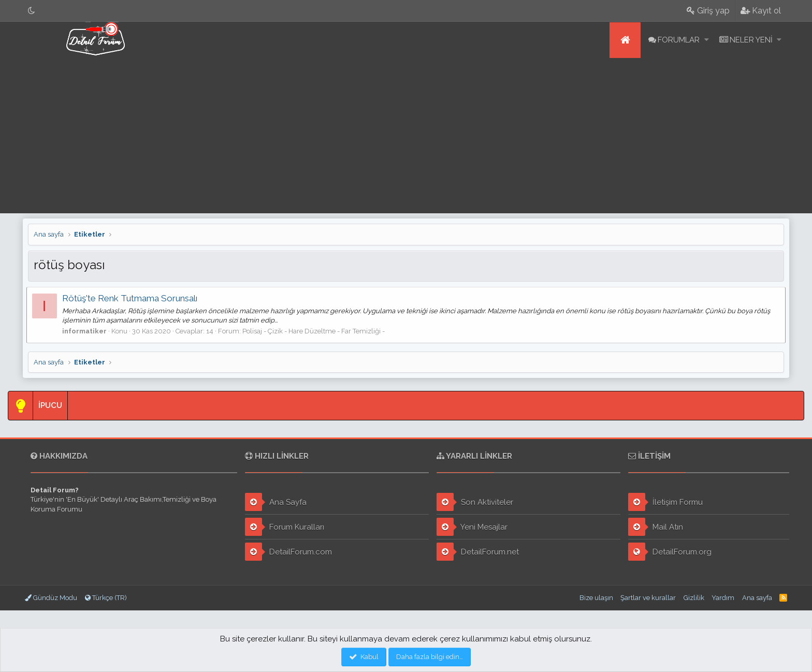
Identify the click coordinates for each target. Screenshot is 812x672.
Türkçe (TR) (106, 598)
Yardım (723, 598)
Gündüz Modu (51, 598)
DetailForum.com (288, 552)
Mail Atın (656, 527)
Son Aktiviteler (475, 502)
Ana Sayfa (276, 502)
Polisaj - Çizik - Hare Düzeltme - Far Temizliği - (315, 331)
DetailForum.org (670, 552)
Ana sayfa (625, 40)
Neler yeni (751, 40)
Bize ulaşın (596, 598)
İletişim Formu (665, 502)
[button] (707, 40)
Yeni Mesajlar (472, 527)
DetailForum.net (478, 552)
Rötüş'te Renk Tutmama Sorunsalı (131, 298)
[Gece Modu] (32, 11)
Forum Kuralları (285, 527)
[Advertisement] (406, 136)
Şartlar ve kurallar (648, 598)
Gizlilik (694, 598)
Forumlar (679, 40)
